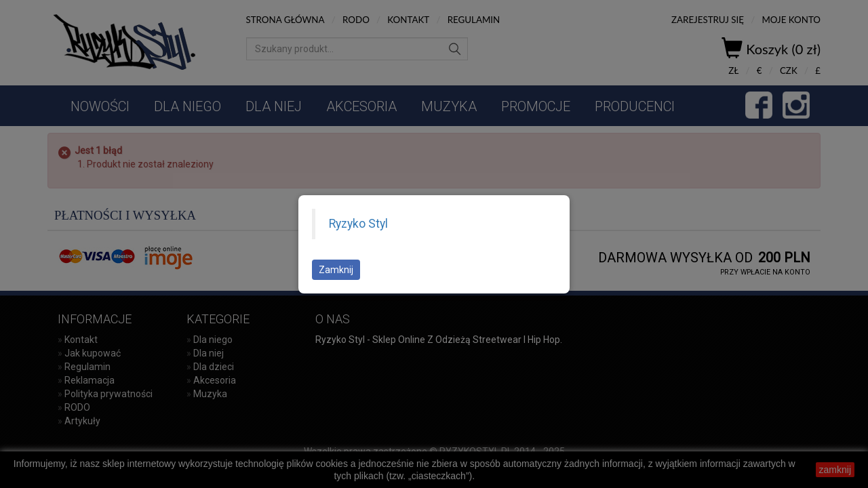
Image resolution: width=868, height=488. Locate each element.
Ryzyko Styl (358, 224)
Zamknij (336, 270)
